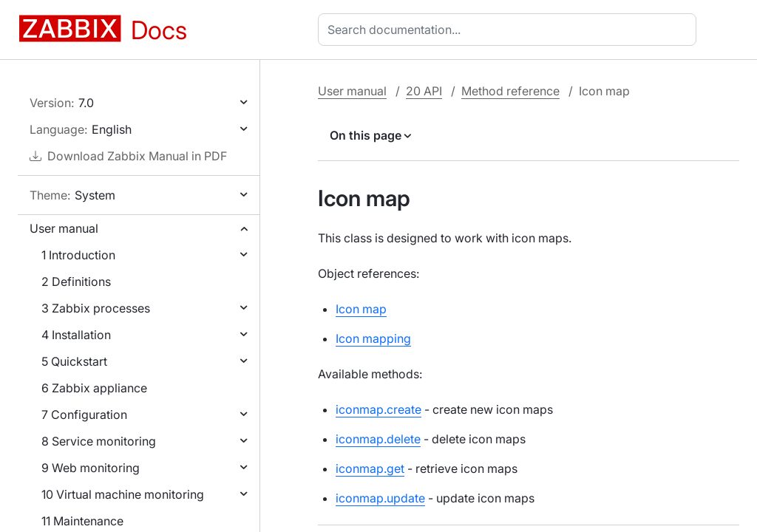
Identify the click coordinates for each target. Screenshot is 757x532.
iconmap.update (380, 498)
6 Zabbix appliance (94, 388)
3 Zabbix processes (96, 308)
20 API (424, 91)
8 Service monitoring (99, 441)
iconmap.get (370, 468)
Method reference (510, 91)
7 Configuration (84, 415)
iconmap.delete (378, 439)
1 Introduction (78, 255)
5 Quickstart (74, 361)
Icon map (361, 309)
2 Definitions (76, 282)
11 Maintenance (82, 521)
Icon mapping (373, 338)
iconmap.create (378, 409)
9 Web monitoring (91, 468)
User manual (64, 228)
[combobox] (510, 30)
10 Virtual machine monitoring (123, 494)
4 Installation (76, 335)
